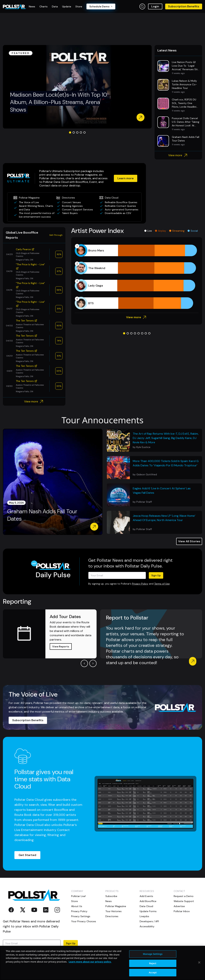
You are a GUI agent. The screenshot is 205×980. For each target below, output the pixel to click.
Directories (112, 916)
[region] (102, 963)
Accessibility (147, 926)
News (109, 901)
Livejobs (144, 916)
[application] (137, 277)
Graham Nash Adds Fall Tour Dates (42, 515)
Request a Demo (184, 896)
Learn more (126, 178)
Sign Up (156, 575)
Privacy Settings (81, 916)
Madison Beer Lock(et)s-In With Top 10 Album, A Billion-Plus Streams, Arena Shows (59, 102)
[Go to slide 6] (142, 333)
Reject (153, 963)
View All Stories (189, 541)
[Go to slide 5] (84, 132)
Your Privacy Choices (84, 921)
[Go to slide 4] (81, 132)
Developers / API (149, 921)
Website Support (184, 901)
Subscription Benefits (184, 6)
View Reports (61, 646)
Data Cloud (146, 906)
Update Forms (148, 911)
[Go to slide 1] (70, 132)
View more (178, 155)
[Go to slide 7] (146, 333)
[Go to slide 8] (149, 333)
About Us (77, 906)
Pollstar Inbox (182, 911)
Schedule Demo (101, 6)
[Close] (199, 963)
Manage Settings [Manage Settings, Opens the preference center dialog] (153, 954)
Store (74, 901)
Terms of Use (162, 584)
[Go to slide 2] (74, 132)
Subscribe (111, 896)
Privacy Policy (140, 584)
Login (155, 6)
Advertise (179, 906)
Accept (153, 972)
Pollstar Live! (78, 896)
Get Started (27, 855)
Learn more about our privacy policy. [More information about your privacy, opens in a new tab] (90, 962)
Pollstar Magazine (116, 906)
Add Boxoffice (148, 901)
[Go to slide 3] (77, 132)
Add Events (146, 896)
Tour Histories (113, 911)
